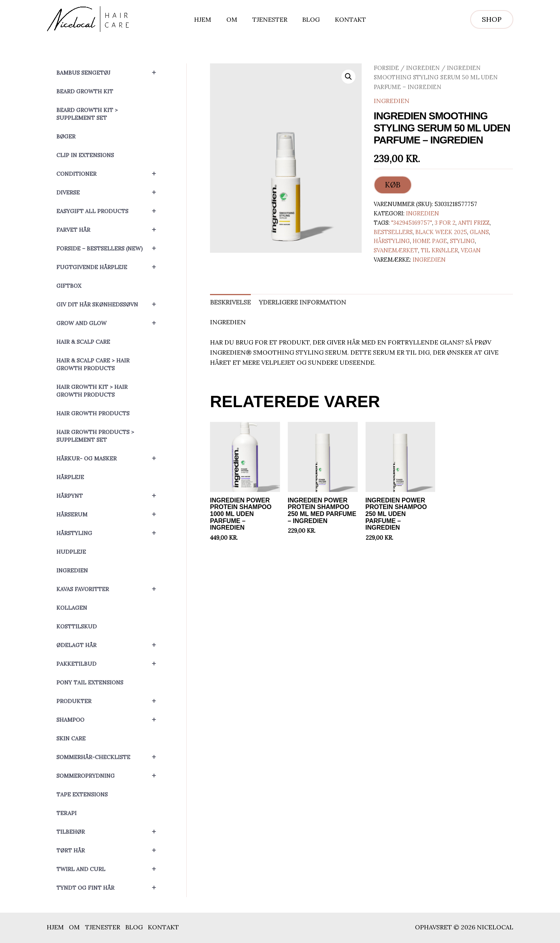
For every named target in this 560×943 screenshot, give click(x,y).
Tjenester (270, 19)
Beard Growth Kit (85, 91)
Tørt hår (110, 850)
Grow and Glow (110, 323)
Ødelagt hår (110, 645)
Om (234, 19)
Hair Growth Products (93, 413)
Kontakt (345, 19)
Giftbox (69, 286)
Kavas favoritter (110, 589)
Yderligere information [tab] (302, 303)
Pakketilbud (110, 664)
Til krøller (439, 251)
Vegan (471, 251)
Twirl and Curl (110, 869)
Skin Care (71, 738)
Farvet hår (110, 230)
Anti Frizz (474, 223)
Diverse (110, 192)
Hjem (208, 19)
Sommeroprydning (110, 776)
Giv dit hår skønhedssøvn (110, 304)
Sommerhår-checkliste (110, 757)
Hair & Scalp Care (83, 342)
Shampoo (110, 720)
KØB (393, 185)
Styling (462, 241)
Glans (479, 232)
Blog (309, 19)
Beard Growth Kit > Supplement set (87, 114)
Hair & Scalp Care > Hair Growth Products (93, 364)
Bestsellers (393, 232)
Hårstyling (110, 533)
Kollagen (72, 608)
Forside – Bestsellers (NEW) (110, 248)
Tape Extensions (82, 794)
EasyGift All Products (110, 211)
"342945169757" (412, 223)
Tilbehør (110, 832)
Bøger (66, 136)
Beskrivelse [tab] (230, 303)
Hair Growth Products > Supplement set (95, 436)
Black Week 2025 (441, 232)
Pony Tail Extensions (90, 682)
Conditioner (110, 174)
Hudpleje (71, 552)
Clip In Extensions (85, 155)
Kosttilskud (77, 626)
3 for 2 (445, 223)
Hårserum (110, 514)
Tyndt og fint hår (110, 888)
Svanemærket (396, 251)
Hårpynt (110, 496)
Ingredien (72, 570)
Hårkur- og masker (110, 458)
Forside (386, 68)
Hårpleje (70, 477)
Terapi (66, 813)
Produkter (110, 701)
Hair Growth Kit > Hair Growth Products (92, 391)
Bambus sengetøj (110, 73)
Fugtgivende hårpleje (110, 267)
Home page (430, 241)
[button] (492, 19)
